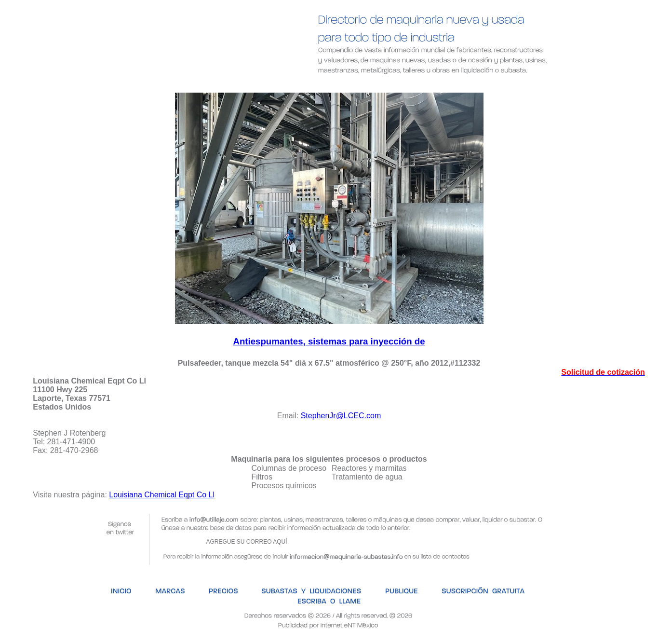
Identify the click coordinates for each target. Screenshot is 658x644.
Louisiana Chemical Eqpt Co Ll (162, 495)
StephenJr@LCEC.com (341, 416)
